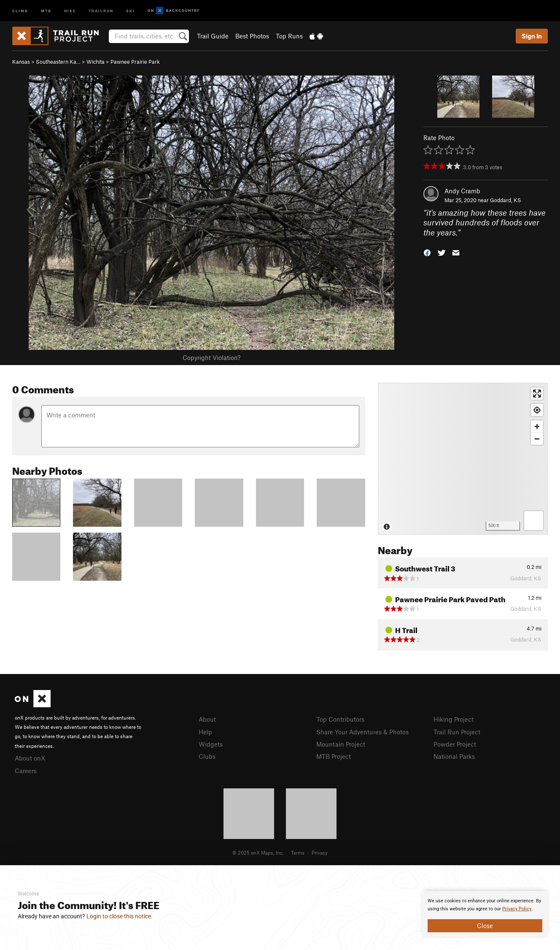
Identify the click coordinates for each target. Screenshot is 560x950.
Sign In (532, 36)
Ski (131, 10)
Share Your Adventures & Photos (362, 732)
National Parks (454, 756)
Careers (26, 771)
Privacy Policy (517, 909)
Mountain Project (341, 744)
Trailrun (101, 10)
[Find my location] (537, 410)
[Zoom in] (537, 426)
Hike (70, 10)
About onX (30, 758)
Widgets (211, 744)
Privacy (320, 853)
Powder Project (455, 744)
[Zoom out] (537, 439)
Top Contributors (340, 719)
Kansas (21, 62)
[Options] (534, 521)
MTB (46, 10)
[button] (427, 252)
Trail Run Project (457, 732)
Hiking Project (454, 719)
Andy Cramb (462, 191)
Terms (298, 853)
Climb (20, 10)
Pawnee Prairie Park (135, 62)
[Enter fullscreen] (537, 394)
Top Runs (289, 36)
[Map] (463, 459)
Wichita (96, 62)
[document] (485, 915)
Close (485, 926)
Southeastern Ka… (58, 62)
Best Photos (252, 36)
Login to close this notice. (120, 916)
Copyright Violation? (211, 357)
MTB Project (334, 756)
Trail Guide (213, 36)
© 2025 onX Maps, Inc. (258, 853)
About (207, 719)
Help (205, 732)
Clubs (207, 756)
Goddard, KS (506, 200)
